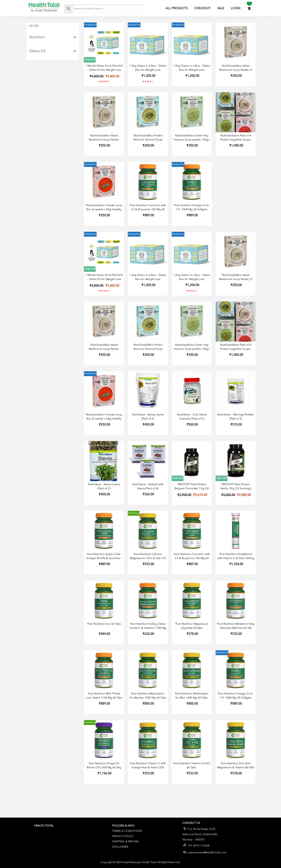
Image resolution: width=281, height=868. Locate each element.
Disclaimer (120, 847)
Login (236, 9)
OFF (93, 60)
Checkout (202, 9)
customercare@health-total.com (207, 853)
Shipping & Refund (126, 842)
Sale (221, 9)
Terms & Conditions (127, 831)
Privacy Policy (123, 836)
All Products (177, 9)
